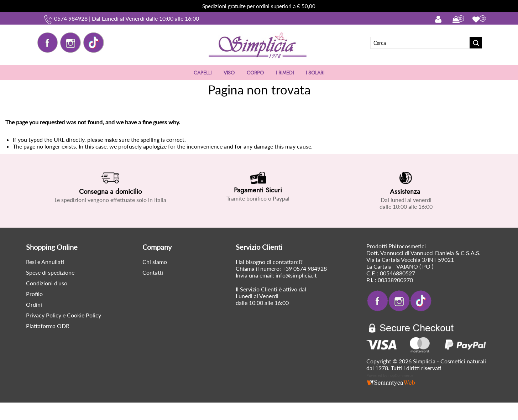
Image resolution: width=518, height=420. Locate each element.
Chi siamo (155, 262)
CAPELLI (203, 73)
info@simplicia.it (296, 275)
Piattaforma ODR (48, 326)
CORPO (255, 73)
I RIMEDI (285, 73)
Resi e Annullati (45, 262)
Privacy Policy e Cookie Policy (64, 315)
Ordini (34, 304)
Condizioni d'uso (47, 283)
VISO (229, 73)
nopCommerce (401, 375)
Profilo (34, 294)
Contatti (153, 272)
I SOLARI (315, 73)
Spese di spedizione (50, 272)
